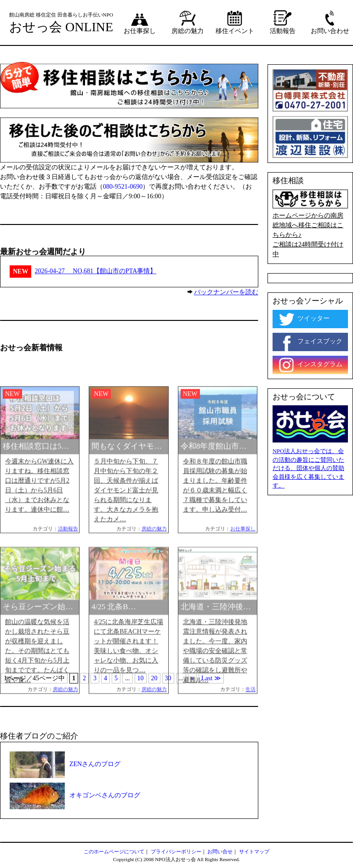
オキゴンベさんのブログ (75, 796)
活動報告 (283, 22)
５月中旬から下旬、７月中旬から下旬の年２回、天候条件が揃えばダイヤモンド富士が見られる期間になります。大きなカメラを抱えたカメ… (126, 548)
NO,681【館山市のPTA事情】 (95, 273)
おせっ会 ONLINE (61, 27)
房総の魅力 (188, 22)
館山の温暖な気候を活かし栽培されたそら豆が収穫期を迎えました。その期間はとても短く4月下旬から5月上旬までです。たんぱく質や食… (37, 709)
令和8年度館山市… (214, 505)
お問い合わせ (330, 22)
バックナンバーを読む (226, 294)
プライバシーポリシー (176, 851)
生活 (251, 748)
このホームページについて (114, 851)
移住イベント (235, 22)
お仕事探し (140, 22)
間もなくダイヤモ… (127, 505)
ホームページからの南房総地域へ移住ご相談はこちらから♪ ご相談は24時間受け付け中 (310, 224)
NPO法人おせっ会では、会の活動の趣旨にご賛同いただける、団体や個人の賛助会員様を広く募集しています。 (308, 469)
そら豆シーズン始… (38, 665)
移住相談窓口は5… (36, 505)
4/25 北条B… (114, 665)
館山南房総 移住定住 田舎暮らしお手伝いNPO (61, 15)
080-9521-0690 (123, 187)
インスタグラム (310, 365)
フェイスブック (310, 342)
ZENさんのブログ (65, 765)
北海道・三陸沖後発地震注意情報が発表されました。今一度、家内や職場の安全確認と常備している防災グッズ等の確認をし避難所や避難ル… (215, 709)
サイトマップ (254, 851)
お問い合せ (220, 851)
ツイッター (303, 319)
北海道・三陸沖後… (216, 665)
